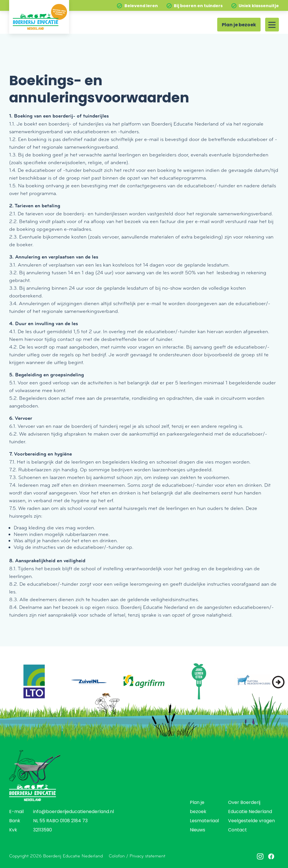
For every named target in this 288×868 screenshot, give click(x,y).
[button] (278, 682)
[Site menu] (272, 25)
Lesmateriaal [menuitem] (204, 821)
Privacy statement (147, 856)
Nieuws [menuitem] (198, 830)
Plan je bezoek (239, 25)
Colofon (117, 856)
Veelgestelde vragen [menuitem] (251, 821)
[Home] (39, 17)
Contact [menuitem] (237, 830)
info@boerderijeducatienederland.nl (73, 812)
